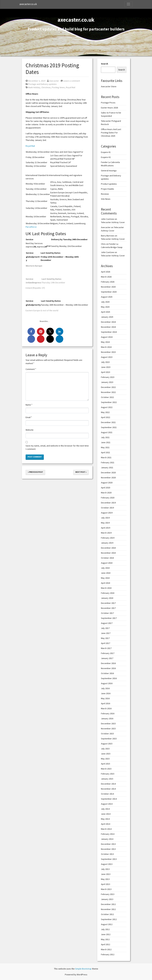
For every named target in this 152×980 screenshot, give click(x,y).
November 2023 (108, 352)
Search (104, 64)
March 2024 (106, 347)
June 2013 (106, 874)
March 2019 (106, 533)
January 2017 (107, 658)
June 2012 (106, 934)
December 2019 (108, 503)
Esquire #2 (106, 157)
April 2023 (106, 372)
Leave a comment (70, 81)
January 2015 (107, 779)
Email (29, 417)
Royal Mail (71, 87)
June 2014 (106, 814)
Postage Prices (108, 103)
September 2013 (109, 859)
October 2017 (107, 613)
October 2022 (107, 397)
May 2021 (105, 447)
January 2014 (107, 839)
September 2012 (109, 919)
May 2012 (105, 939)
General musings (109, 171)
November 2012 (108, 909)
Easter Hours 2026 (109, 108)
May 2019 (105, 523)
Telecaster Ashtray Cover (113, 222)
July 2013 (105, 869)
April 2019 (106, 528)
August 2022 (107, 407)
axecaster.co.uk (28, 4)
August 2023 (107, 357)
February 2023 (108, 377)
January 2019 (107, 543)
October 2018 (107, 558)
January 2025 (107, 317)
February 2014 (108, 834)
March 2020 (106, 493)
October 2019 (107, 508)
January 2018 (107, 598)
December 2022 (108, 387)
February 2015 (108, 774)
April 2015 (106, 764)
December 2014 (108, 784)
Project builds (107, 189)
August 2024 (107, 337)
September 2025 (109, 292)
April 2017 (106, 643)
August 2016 (107, 683)
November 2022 (108, 392)
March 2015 (106, 769)
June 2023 (106, 367)
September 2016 (109, 678)
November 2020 (108, 478)
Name (29, 405)
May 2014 (105, 819)
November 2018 (108, 553)
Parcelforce (31, 227)
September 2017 (109, 618)
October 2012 (107, 914)
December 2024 (108, 322)
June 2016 (106, 693)
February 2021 (108, 462)
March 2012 (106, 949)
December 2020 (108, 473)
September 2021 (109, 427)
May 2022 (105, 412)
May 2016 (105, 698)
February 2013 (108, 894)
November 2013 (108, 849)
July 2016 (105, 688)
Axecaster (53, 81)
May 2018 (105, 578)
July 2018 (105, 568)
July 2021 (105, 437)
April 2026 (106, 272)
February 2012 (108, 954)
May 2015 (105, 759)
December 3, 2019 (35, 81)
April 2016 (106, 703)
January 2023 (107, 382)
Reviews (105, 194)
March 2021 (106, 457)
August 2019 (107, 513)
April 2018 (106, 583)
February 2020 (108, 498)
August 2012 (107, 924)
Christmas (46, 87)
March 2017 (106, 648)
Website (30, 430)
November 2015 (108, 729)
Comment (31, 369)
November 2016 (108, 668)
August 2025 (107, 297)
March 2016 (106, 708)
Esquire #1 (106, 152)
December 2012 (108, 904)
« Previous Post (35, 472)
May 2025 (105, 307)
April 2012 (106, 944)
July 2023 (105, 362)
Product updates (109, 184)
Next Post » (81, 472)
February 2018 (108, 593)
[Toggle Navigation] (128, 4)
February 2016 (108, 713)
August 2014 (107, 804)
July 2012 (105, 929)
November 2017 (108, 608)
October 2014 (107, 794)
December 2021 (108, 422)
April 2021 (106, 452)
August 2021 (107, 432)
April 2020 (106, 488)
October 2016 (107, 673)
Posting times (58, 87)
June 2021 (106, 442)
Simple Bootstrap (83, 969)
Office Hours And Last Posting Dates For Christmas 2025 (111, 133)
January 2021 (107, 467)
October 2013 (107, 854)
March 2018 (106, 588)
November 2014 (108, 789)
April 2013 (106, 884)
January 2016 (107, 718)
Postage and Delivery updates (42, 84)
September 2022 (109, 402)
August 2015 (107, 744)
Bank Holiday (34, 87)
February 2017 (108, 653)
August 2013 (107, 864)
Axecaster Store (109, 86)
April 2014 (106, 824)
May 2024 (105, 342)
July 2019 (105, 518)
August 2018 (107, 563)
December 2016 (108, 663)
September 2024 (109, 332)
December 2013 (108, 844)
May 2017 (105, 638)
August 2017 (107, 623)
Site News (106, 199)
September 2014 (109, 799)
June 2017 (106, 633)
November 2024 (108, 327)
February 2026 (108, 282)
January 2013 (107, 899)
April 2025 (106, 312)
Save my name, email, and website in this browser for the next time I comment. (57, 447)
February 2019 (108, 538)
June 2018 (106, 573)
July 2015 (105, 749)
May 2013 (105, 879)
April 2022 (106, 417)
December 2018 (108, 548)
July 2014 (105, 809)
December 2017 (108, 603)
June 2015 (106, 754)
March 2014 (106, 829)
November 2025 (108, 287)
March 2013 (106, 889)
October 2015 (107, 734)
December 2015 (108, 724)
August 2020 (107, 483)
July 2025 (105, 302)
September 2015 (109, 739)
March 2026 (106, 277)
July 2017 (105, 628)
